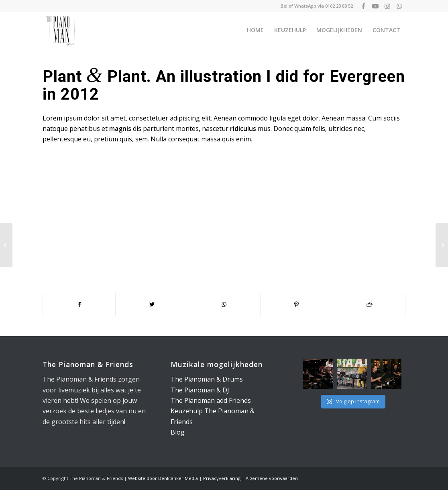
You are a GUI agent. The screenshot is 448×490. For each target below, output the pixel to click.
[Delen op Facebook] (79, 304)
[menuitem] (255, 30)
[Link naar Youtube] (375, 6)
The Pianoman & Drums (207, 379)
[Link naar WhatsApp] (399, 6)
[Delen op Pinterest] (296, 304)
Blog (178, 432)
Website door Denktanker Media (163, 478)
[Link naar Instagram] (387, 6)
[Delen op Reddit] (369, 304)
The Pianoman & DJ (200, 390)
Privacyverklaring (222, 478)
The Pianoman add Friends (211, 400)
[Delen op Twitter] (152, 304)
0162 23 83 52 (339, 6)
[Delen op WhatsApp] (224, 304)
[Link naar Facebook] (363, 6)
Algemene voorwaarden (272, 478)
